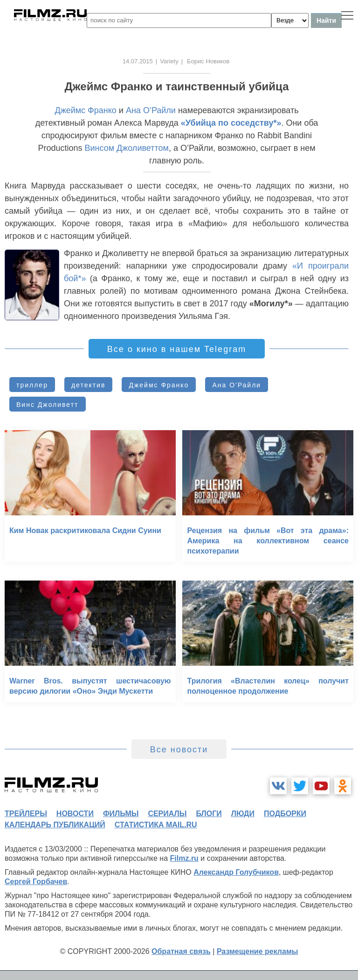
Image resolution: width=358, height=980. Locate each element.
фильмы (121, 814)
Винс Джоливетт (48, 405)
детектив (88, 385)
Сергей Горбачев (36, 882)
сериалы (167, 814)
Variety (169, 61)
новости (75, 814)
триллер (32, 385)
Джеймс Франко (85, 110)
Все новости (179, 750)
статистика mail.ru (156, 825)
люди (243, 814)
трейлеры (26, 814)
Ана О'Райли (237, 385)
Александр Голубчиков (236, 872)
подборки (285, 814)
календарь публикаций (55, 825)
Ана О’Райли (151, 110)
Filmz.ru (184, 858)
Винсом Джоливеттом (126, 148)
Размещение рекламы (258, 951)
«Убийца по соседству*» (231, 123)
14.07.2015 (138, 61)
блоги (209, 814)
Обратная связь (181, 951)
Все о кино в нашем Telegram (177, 349)
